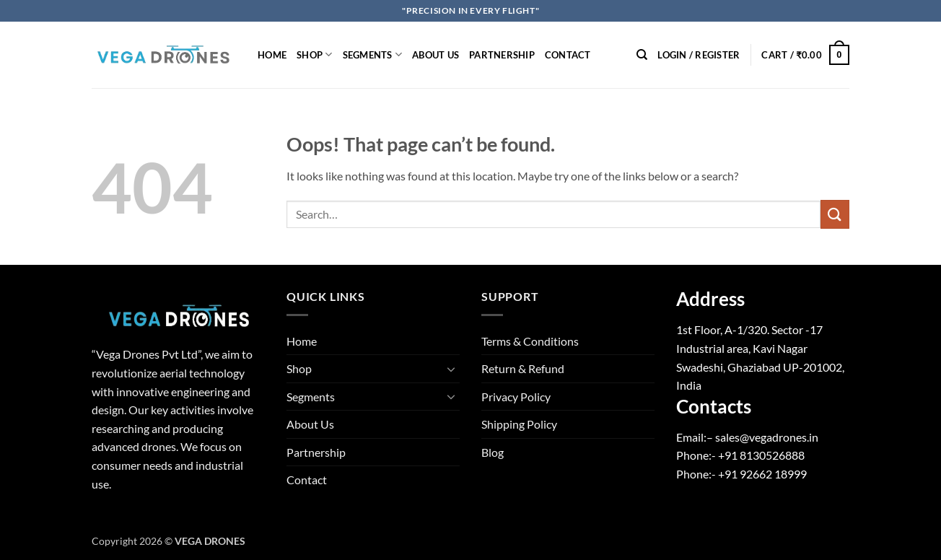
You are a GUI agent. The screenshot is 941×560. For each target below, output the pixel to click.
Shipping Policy (519, 424)
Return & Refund (523, 368)
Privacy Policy (516, 397)
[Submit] (835, 214)
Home (272, 55)
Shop (314, 54)
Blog (493, 452)
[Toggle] (451, 369)
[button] (699, 55)
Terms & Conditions (530, 341)
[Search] (642, 55)
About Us (436, 55)
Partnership (502, 55)
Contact (568, 55)
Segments (373, 54)
